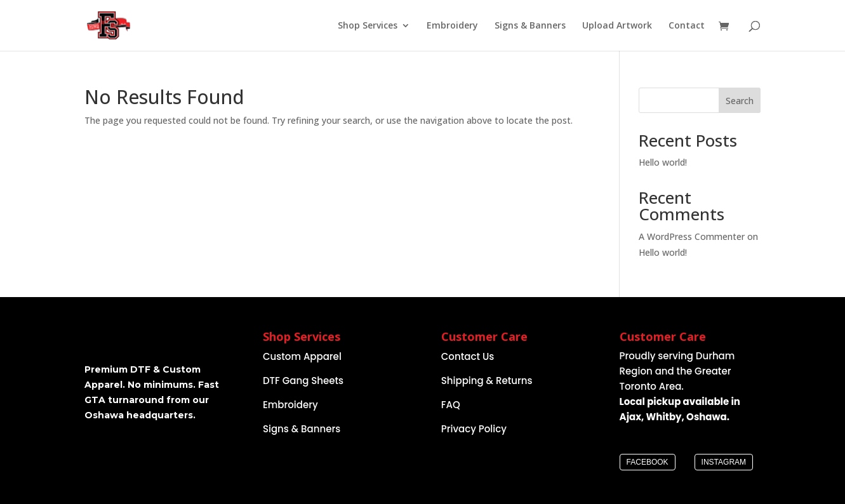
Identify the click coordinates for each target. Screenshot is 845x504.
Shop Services (368, 26)
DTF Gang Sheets (303, 381)
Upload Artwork (617, 26)
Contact (687, 26)
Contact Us (468, 356)
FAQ (451, 405)
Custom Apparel (302, 356)
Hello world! (663, 162)
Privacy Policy (474, 429)
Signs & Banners (530, 26)
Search (740, 101)
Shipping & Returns (487, 381)
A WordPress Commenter (692, 236)
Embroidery (452, 26)
